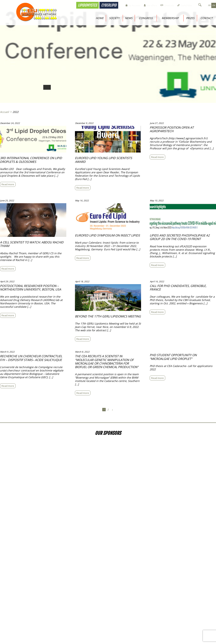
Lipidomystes (75, 5)
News (129, 18)
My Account (124, 5)
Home (100, 18)
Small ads (163, 5)
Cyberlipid (96, 5)
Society (114, 18)
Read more (9, 184)
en (213, 5)
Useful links (183, 5)
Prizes (190, 18)
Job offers (143, 5)
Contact (207, 18)
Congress (146, 18)
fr (208, 5)
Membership (170, 18)
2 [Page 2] (108, 409)
